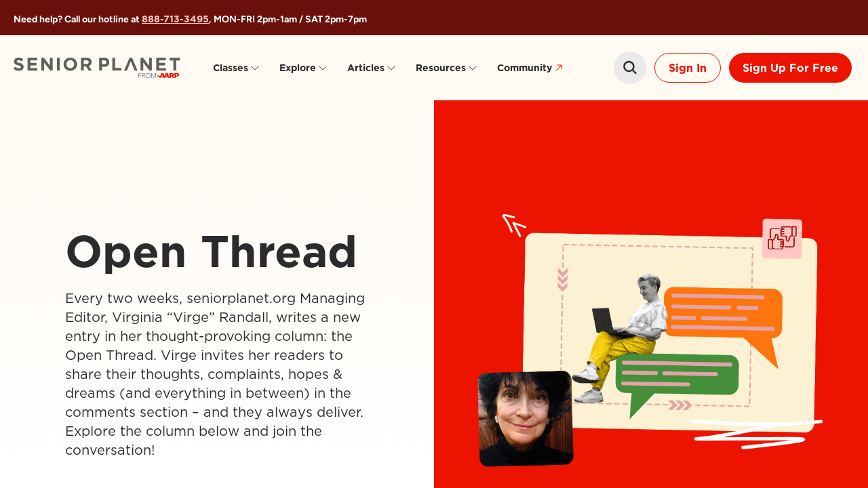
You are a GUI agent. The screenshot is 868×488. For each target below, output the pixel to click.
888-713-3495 (175, 19)
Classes (237, 68)
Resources (447, 68)
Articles (372, 68)
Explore (304, 68)
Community (532, 68)
